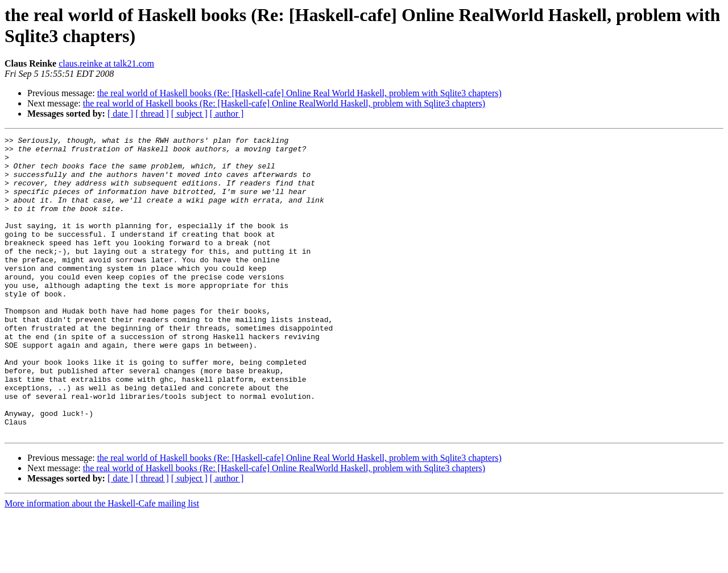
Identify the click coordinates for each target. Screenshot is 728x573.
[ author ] (227, 114)
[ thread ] (152, 114)
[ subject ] (189, 114)
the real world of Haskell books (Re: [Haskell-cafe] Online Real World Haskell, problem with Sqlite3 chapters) (299, 93)
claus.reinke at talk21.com (106, 63)
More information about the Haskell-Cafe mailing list (102, 563)
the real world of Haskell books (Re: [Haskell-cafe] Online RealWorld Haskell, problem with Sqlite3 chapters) (284, 103)
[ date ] (120, 114)
